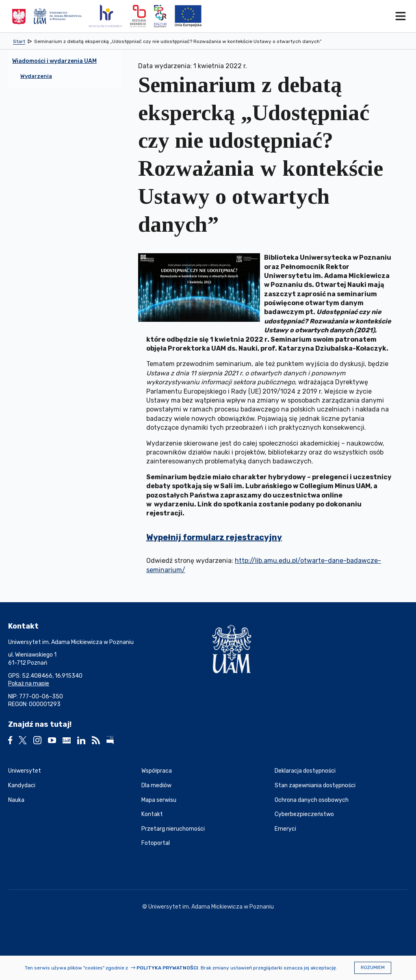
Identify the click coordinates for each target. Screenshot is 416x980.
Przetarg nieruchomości (173, 829)
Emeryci (285, 829)
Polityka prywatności (167, 968)
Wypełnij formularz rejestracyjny (214, 537)
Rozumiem (373, 968)
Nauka (16, 800)
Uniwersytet (25, 771)
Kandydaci (22, 785)
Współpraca (157, 771)
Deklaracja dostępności (305, 771)
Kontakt (152, 814)
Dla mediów (156, 785)
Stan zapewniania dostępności (315, 785)
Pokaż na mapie (29, 684)
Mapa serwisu (159, 800)
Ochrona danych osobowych (312, 800)
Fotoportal (156, 843)
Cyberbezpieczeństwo (304, 814)
